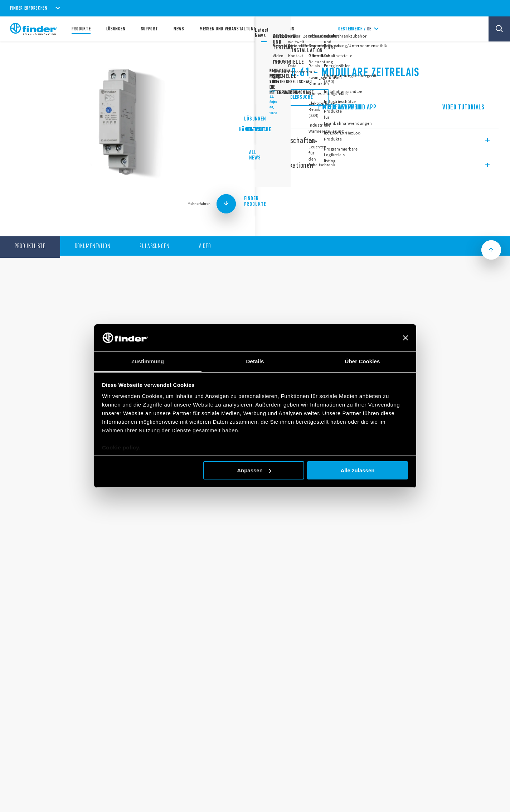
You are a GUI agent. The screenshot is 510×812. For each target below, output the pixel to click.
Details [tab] (255, 361)
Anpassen (254, 470)
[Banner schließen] (405, 338)
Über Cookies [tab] (363, 361)
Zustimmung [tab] (148, 361)
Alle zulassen (357, 470)
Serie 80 (275, 54)
